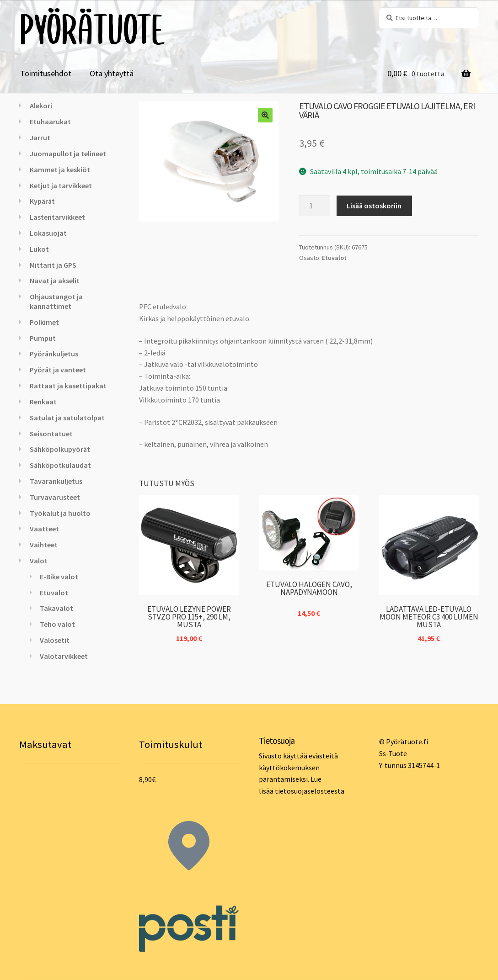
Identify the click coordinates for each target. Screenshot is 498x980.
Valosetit (55, 640)
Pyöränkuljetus (54, 354)
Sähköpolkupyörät (60, 449)
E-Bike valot (59, 577)
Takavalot (56, 608)
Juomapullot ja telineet (68, 154)
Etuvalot (334, 258)
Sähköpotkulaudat (60, 465)
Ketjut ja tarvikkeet (61, 185)
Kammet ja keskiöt (60, 170)
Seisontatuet (51, 434)
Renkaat (43, 402)
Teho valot (57, 624)
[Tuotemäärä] (315, 206)
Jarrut (40, 138)
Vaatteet (44, 529)
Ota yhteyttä (112, 73)
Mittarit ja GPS (53, 265)
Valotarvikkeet (64, 656)
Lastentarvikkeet (57, 217)
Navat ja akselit (55, 281)
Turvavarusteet (55, 497)
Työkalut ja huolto (60, 513)
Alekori (41, 106)
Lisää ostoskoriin (374, 206)
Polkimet (44, 322)
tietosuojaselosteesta (310, 791)
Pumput (43, 338)
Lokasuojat (48, 233)
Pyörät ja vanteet (58, 370)
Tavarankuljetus (56, 481)
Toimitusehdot (46, 73)
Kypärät (42, 201)
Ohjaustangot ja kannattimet (56, 301)
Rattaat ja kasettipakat (68, 386)
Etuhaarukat (50, 122)
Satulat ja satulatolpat (67, 418)
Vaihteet (44, 545)
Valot (39, 561)
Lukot (39, 249)
